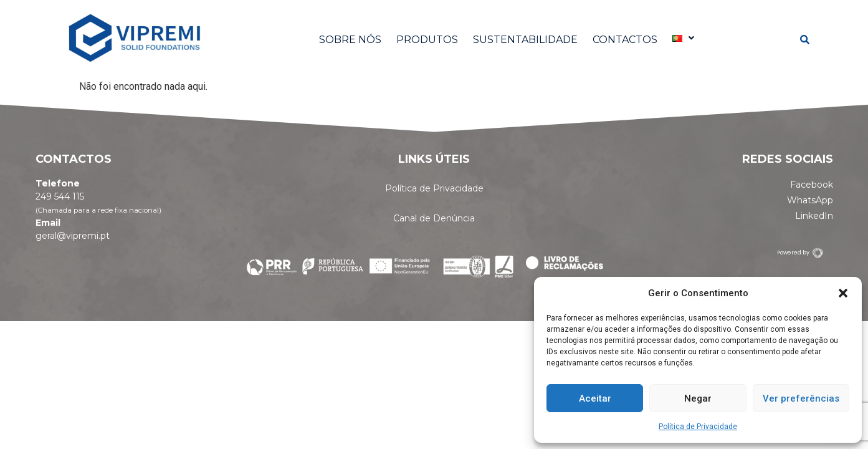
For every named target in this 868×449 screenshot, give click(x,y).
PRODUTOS (427, 40)
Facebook (812, 185)
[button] (843, 293)
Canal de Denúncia (434, 218)
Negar (698, 398)
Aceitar (595, 398)
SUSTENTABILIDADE (525, 40)
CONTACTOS (625, 40)
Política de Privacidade (698, 427)
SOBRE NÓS (350, 40)
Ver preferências (801, 398)
